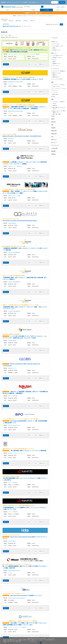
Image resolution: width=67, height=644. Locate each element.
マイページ (20, 10)
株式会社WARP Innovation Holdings (15, 82)
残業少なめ (55, 77)
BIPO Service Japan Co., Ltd (14, 425)
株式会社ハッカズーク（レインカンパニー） (17, 453)
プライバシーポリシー (25, 641)
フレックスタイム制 (57, 79)
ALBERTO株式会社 (12, 223)
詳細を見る (6, 64)
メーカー (54, 92)
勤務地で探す (19, 21)
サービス (54, 91)
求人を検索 (46, 10)
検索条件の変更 (6, 24)
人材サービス (56, 87)
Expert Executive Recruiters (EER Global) (17, 598)
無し (54, 60)
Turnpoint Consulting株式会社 (14, 252)
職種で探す (11, 21)
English (58, 7)
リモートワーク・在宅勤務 (58, 71)
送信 (61, 24)
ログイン (54, 2)
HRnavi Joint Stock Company (14, 571)
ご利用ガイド (63, 7)
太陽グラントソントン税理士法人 (15, 166)
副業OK (54, 75)
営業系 (54, 106)
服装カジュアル (56, 73)
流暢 (54, 48)
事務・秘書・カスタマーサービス (58, 108)
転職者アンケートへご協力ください (33, 13)
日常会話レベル (56, 50)
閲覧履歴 (33, 10)
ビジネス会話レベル (57, 46)
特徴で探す (33, 21)
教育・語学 (55, 94)
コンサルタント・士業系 (58, 102)
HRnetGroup (11, 139)
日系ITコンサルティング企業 (14, 196)
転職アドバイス (59, 10)
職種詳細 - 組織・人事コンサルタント (10, 26)
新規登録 (62, 2)
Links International (12, 541)
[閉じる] (5, 642)
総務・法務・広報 (56, 114)
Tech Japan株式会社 (12, 340)
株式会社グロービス (12, 368)
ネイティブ (55, 44)
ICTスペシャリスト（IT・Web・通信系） (59, 111)
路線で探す (26, 21)
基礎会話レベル (56, 63)
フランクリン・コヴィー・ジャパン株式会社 (17, 627)
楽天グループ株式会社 (13, 396)
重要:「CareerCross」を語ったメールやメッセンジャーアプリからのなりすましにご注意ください (33, 16)
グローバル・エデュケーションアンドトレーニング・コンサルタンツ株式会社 (24, 54)
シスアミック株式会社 (13, 482)
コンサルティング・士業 (58, 85)
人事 (54, 104)
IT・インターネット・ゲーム (58, 89)
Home (8, 10)
